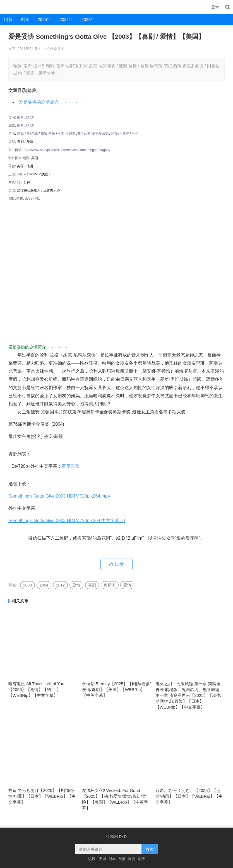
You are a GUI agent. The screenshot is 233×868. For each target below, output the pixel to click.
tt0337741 (32, 198)
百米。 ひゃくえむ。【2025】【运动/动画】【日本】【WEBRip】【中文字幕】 (189, 796)
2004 (44, 585)
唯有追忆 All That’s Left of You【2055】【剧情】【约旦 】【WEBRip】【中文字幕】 (36, 689)
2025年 (44, 19)
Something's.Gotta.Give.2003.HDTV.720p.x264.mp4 (59, 496)
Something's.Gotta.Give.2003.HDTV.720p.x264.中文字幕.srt (67, 521)
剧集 (25, 19)
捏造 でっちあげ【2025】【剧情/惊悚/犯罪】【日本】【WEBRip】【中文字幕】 (42, 796)
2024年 (66, 19)
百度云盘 (71, 466)
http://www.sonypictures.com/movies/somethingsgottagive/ (67, 150)
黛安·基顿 (48, 134)
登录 (215, 7)
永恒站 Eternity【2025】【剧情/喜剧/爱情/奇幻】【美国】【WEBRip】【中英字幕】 (116, 689)
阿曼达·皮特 (120, 134)
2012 (60, 585)
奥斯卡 (110, 585)
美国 (102, 859)
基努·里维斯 (67, 134)
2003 (27, 585)
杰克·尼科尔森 (27, 134)
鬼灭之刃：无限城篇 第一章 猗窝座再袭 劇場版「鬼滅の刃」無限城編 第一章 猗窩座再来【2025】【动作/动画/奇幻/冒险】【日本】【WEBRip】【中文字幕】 (188, 695)
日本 (112, 859)
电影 (8, 19)
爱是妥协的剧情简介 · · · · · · (50, 102)
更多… (137, 134)
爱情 (127, 585)
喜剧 (92, 585)
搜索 (150, 849)
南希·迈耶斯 (26, 117)
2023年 (88, 19)
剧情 (76, 585)
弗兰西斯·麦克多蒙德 (93, 134)
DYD (6, 7)
